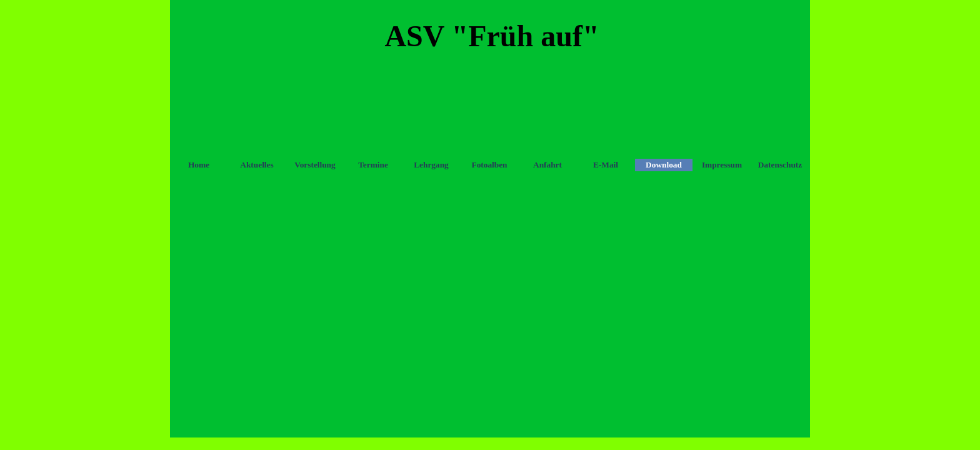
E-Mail (606, 165)
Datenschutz (780, 165)
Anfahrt (547, 165)
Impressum (722, 165)
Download (664, 165)
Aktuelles (257, 165)
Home (199, 165)
